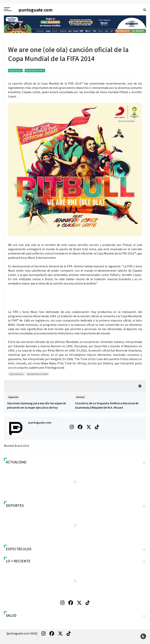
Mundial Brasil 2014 (35, 70)
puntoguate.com (40, 422)
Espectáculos (15, 70)
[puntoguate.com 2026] (22, 633)
